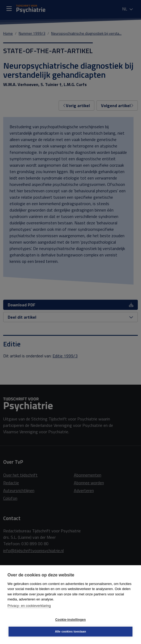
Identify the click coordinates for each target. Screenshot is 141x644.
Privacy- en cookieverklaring (29, 606)
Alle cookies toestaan (70, 631)
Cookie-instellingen (70, 620)
